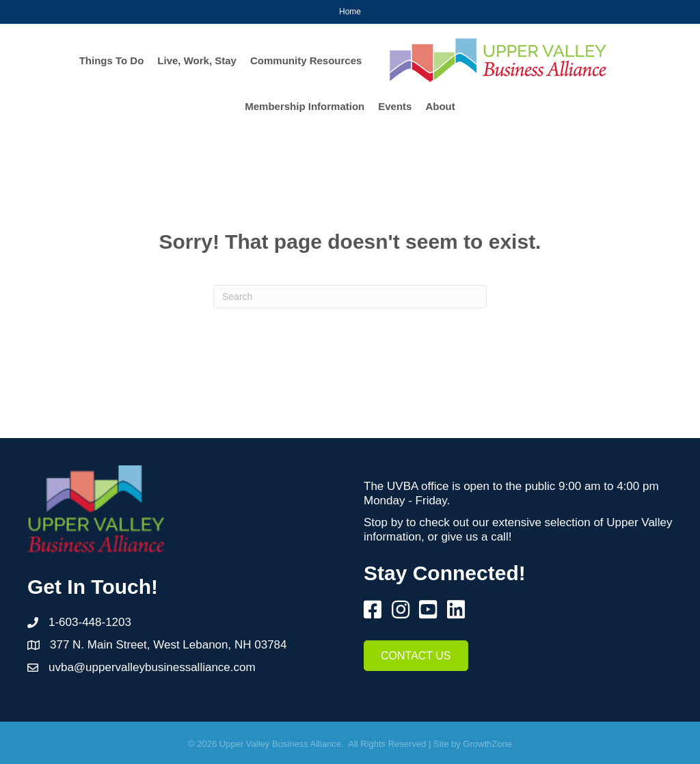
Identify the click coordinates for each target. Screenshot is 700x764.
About (440, 106)
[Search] (350, 297)
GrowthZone (487, 744)
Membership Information (305, 106)
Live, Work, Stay (197, 60)
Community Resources (306, 60)
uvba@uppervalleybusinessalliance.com (152, 667)
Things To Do (112, 60)
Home (350, 12)
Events (395, 106)
